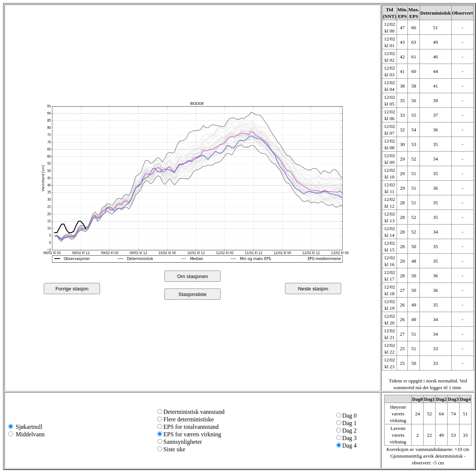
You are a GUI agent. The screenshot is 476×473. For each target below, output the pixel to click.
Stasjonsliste (193, 294)
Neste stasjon (313, 289)
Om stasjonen (192, 276)
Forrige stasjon (72, 289)
